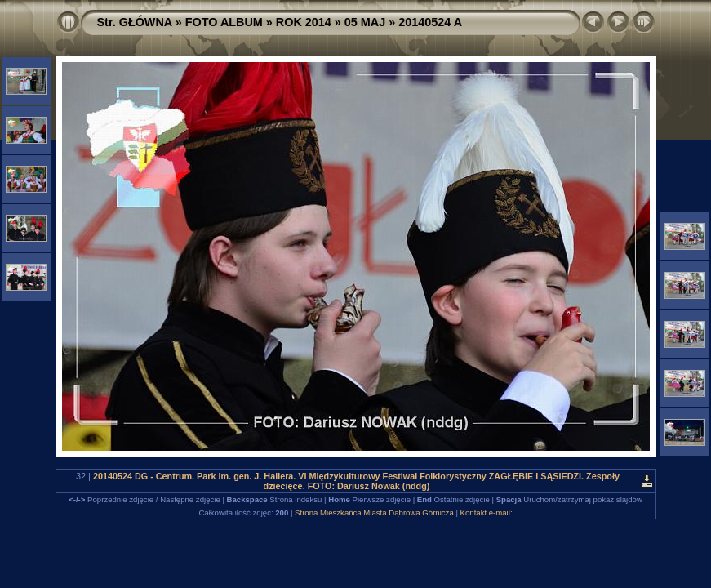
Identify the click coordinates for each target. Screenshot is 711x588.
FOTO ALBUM (224, 22)
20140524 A (430, 22)
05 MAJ (365, 22)
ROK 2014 (304, 22)
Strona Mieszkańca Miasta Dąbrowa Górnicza (374, 512)
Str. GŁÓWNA (135, 22)
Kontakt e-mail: (487, 512)
